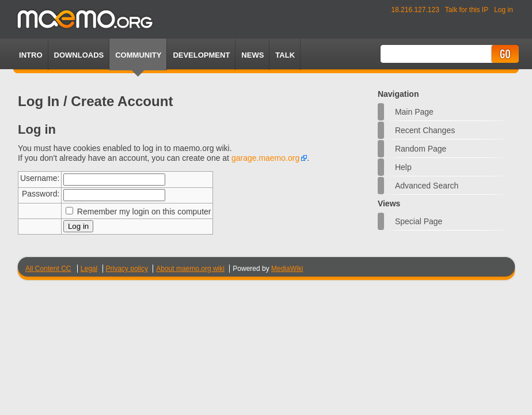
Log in (504, 10)
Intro (31, 55)
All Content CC (48, 269)
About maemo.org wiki (190, 269)
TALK (285, 55)
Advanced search (427, 186)
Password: (41, 194)
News (252, 55)
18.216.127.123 (415, 10)
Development (201, 55)
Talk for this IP (467, 10)
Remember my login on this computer (144, 212)
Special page (419, 221)
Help (403, 167)
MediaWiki (287, 269)
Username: (40, 178)
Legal (89, 269)
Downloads (79, 55)
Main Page (414, 112)
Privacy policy (127, 269)
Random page (421, 149)
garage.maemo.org (265, 158)
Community (138, 55)
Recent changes (425, 130)
